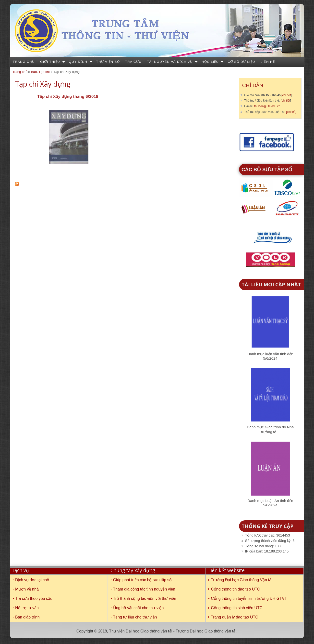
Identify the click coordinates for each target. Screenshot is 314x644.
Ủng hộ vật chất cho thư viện (139, 608)
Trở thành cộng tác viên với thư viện (145, 598)
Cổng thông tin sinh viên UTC (237, 608)
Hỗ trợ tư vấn (27, 608)
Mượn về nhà (27, 589)
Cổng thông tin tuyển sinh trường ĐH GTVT (249, 598)
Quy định (78, 62)
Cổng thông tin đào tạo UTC (235, 589)
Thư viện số (108, 62)
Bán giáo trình (27, 617)
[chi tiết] (291, 112)
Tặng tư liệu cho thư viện (135, 617)
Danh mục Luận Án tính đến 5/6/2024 (270, 503)
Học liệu (210, 62)
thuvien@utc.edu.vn (267, 106)
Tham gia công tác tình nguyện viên (144, 589)
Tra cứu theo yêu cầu (34, 598)
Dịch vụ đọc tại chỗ (32, 580)
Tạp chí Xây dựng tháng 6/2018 (68, 97)
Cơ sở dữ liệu (241, 62)
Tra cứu (133, 62)
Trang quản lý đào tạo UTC (235, 617)
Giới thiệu (50, 62)
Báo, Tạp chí (40, 72)
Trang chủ (24, 62)
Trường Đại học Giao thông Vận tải (242, 580)
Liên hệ (268, 62)
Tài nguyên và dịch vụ (170, 62)
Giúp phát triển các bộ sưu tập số (142, 580)
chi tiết (286, 95)
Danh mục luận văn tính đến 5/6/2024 (270, 356)
